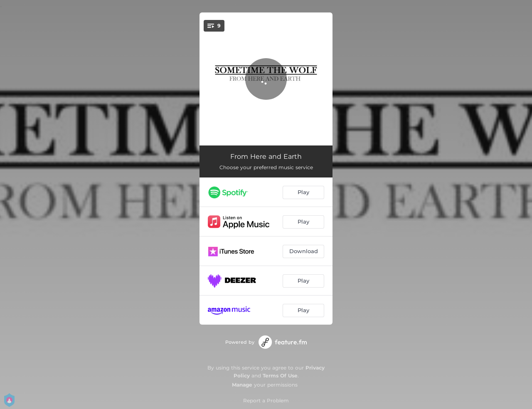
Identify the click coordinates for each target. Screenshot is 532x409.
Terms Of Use (280, 376)
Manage (242, 385)
